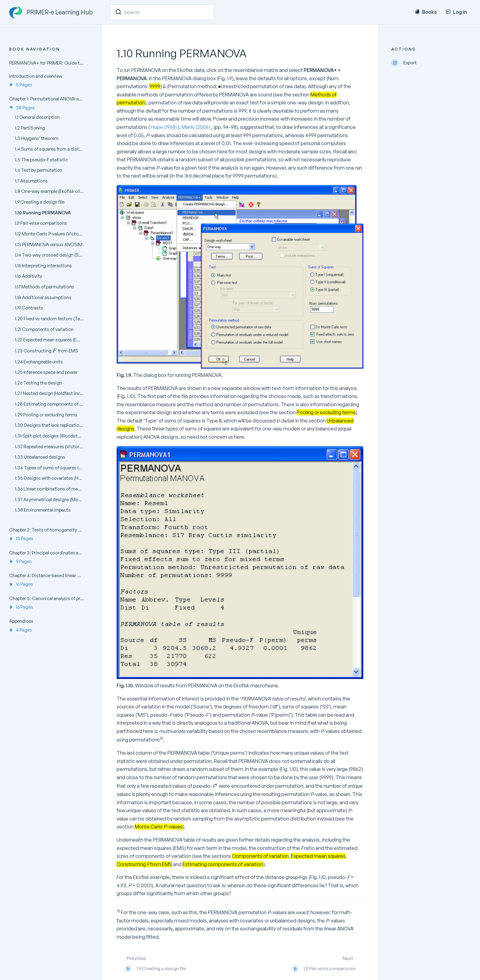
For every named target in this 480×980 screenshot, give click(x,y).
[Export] (431, 63)
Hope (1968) (164, 127)
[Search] (118, 12)
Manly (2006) (196, 127)
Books (426, 12)
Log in (456, 12)
